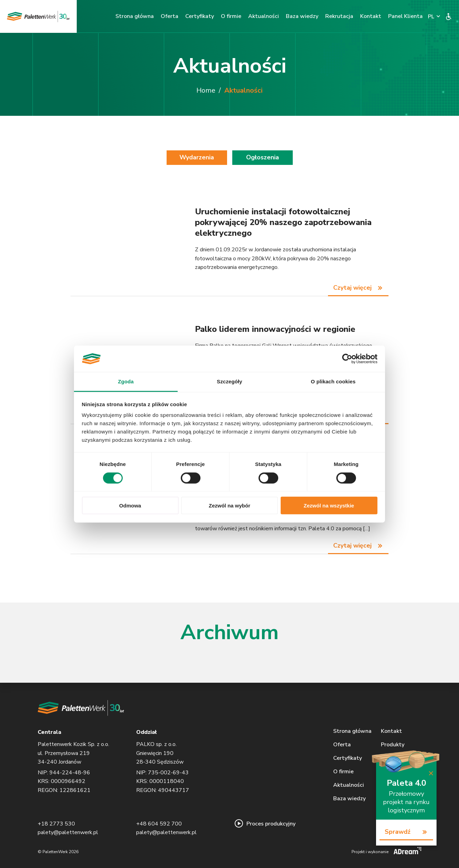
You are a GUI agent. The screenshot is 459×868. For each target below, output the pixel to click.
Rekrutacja (339, 16)
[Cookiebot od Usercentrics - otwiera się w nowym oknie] (347, 359)
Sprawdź (398, 832)
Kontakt (371, 16)
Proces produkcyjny (265, 824)
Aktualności (264, 16)
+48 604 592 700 (159, 824)
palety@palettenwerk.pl (68, 832)
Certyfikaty (200, 16)
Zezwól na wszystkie (329, 506)
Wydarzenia (197, 157)
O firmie (231, 16)
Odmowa (130, 506)
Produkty (393, 745)
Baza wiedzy (302, 16)
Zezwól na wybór (230, 506)
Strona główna (135, 16)
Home (206, 90)
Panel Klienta (405, 16)
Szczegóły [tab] (229, 381)
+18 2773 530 (56, 824)
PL (431, 17)
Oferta (170, 16)
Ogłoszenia (263, 157)
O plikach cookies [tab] (333, 381)
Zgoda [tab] (126, 381)
